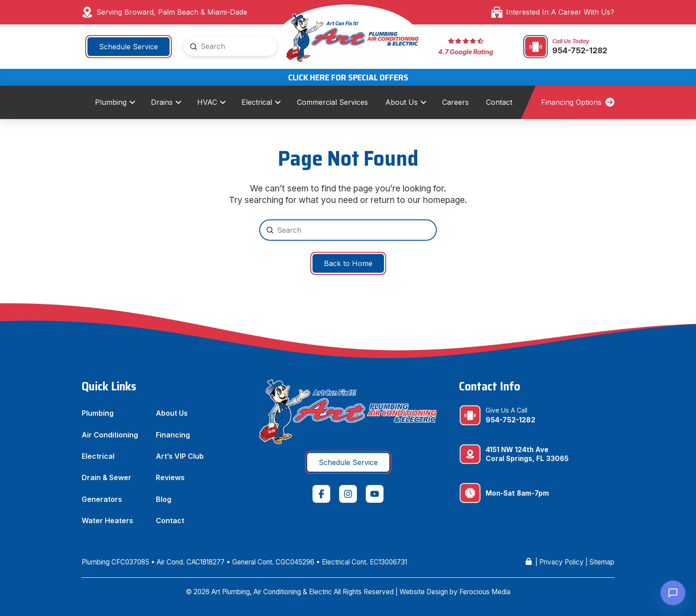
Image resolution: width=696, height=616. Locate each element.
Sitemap (602, 562)
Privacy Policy (562, 562)
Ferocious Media (485, 592)
